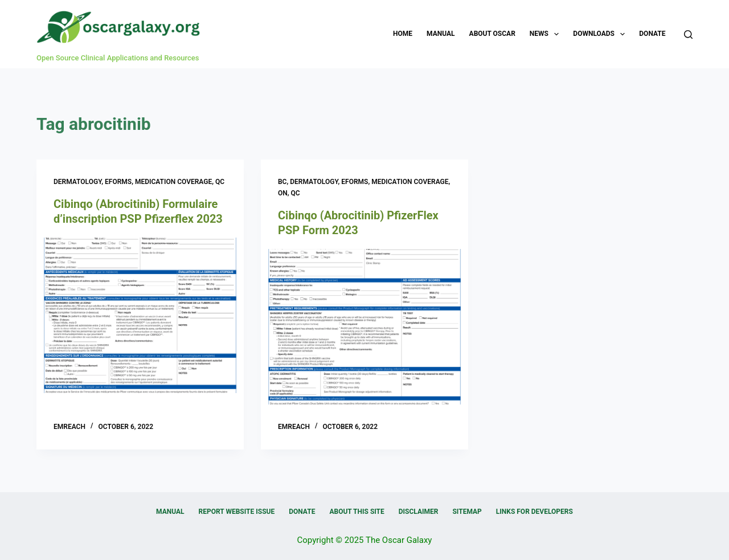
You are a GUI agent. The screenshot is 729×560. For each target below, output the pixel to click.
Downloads (601, 34)
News (547, 34)
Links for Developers (535, 512)
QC (220, 182)
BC (282, 182)
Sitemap (467, 512)
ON (283, 193)
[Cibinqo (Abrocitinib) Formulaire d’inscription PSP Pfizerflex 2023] (140, 315)
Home (403, 34)
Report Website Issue (237, 512)
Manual (441, 34)
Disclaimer (419, 512)
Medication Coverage (173, 182)
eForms (118, 182)
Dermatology (77, 182)
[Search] (688, 34)
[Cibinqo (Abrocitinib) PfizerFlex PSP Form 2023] (364, 327)
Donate (652, 34)
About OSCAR (492, 34)
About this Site (357, 512)
